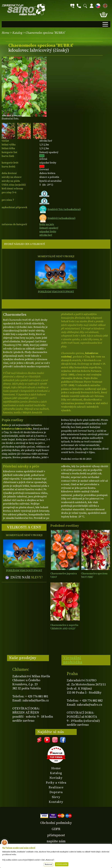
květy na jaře (47, 224)
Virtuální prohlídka (73, 660)
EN (105, 5)
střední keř (46, 235)
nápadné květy (48, 232)
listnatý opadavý (49, 228)
